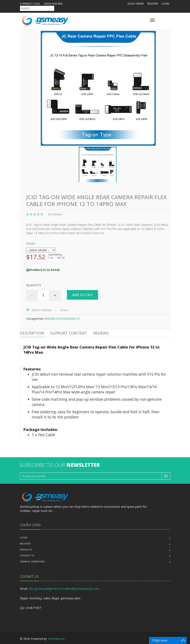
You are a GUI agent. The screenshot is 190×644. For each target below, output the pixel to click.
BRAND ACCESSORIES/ (61, 319)
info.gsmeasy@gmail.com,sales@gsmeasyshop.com (64, 589)
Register (153, 4)
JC (78, 319)
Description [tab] (32, 333)
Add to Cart (82, 295)
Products (26, 550)
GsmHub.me (56, 639)
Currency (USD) (30, 4)
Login (165, 4)
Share (64, 310)
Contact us (27, 555)
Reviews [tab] (101, 333)
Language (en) (53, 4)
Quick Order (136, 4)
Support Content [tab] (69, 333)
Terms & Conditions (32, 561)
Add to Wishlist (42, 310)
